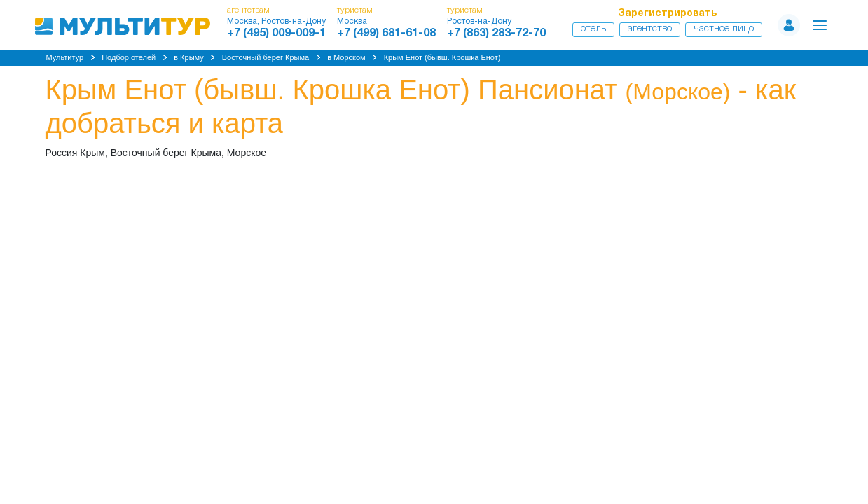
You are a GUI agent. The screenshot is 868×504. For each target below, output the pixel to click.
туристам (355, 10)
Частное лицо (724, 29)
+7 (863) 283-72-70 (496, 34)
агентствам (248, 10)
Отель (593, 29)
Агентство (650, 29)
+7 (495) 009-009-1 (276, 34)
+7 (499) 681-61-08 (386, 34)
